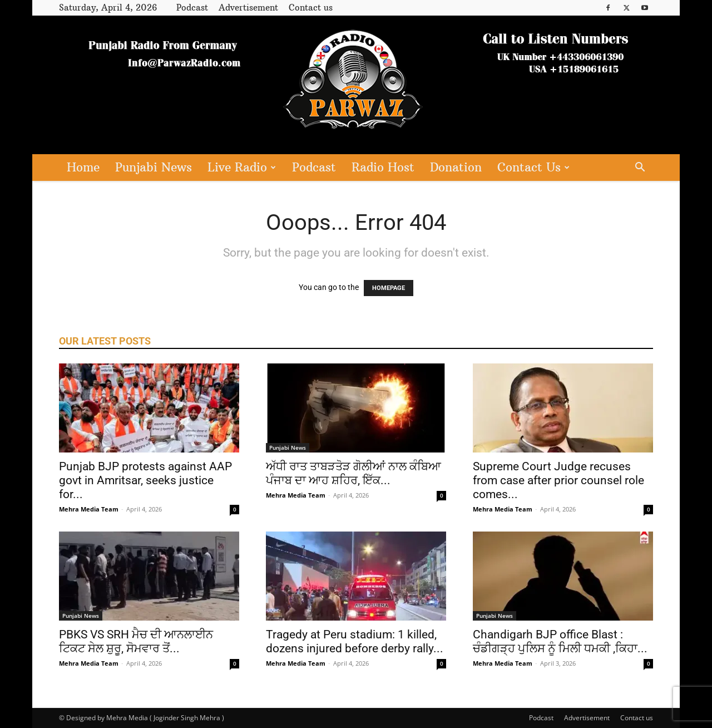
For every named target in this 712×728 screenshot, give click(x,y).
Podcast (192, 8)
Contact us (311, 8)
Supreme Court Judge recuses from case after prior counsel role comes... (558, 480)
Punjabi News (154, 167)
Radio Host (383, 167)
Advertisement (248, 8)
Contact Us (533, 167)
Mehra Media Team (89, 509)
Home (83, 167)
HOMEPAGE (389, 288)
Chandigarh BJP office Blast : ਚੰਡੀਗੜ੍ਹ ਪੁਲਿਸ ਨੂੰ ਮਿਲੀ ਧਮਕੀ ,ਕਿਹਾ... (560, 641)
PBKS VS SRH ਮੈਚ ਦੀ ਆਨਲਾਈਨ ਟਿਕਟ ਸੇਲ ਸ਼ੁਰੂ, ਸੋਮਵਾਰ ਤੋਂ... (136, 641)
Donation (456, 167)
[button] (640, 168)
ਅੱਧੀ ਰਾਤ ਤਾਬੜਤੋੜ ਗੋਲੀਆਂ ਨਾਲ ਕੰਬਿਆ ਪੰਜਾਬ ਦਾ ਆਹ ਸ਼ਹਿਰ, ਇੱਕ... (353, 473)
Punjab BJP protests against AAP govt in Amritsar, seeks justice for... (145, 480)
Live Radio (242, 167)
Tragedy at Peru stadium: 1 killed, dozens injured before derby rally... (355, 641)
